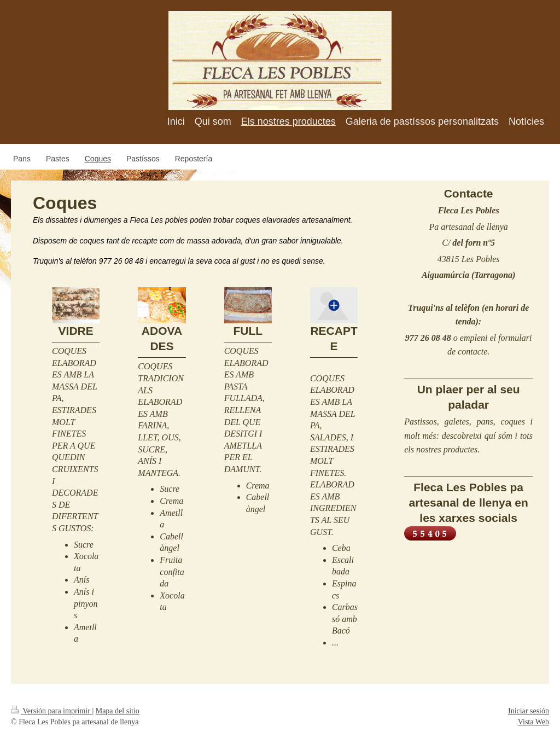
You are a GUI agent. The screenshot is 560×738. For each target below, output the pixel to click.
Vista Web (533, 722)
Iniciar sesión (529, 711)
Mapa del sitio (118, 711)
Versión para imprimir (51, 711)
